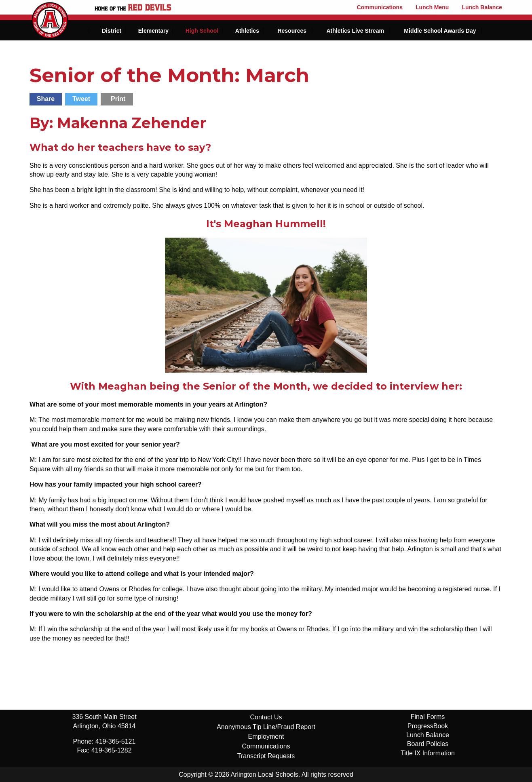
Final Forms (428, 717)
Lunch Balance (482, 7)
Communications (380, 7)
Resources (292, 31)
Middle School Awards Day (440, 31)
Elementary (153, 31)
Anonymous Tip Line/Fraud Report (266, 727)
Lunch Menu (432, 7)
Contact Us (266, 717)
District (112, 31)
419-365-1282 (112, 750)
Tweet (81, 99)
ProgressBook (428, 726)
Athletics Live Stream (355, 31)
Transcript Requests (266, 756)
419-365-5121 (116, 741)
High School (202, 31)
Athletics (247, 31)
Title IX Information (428, 753)
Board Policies (428, 744)
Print (118, 99)
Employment (266, 737)
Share (46, 99)
